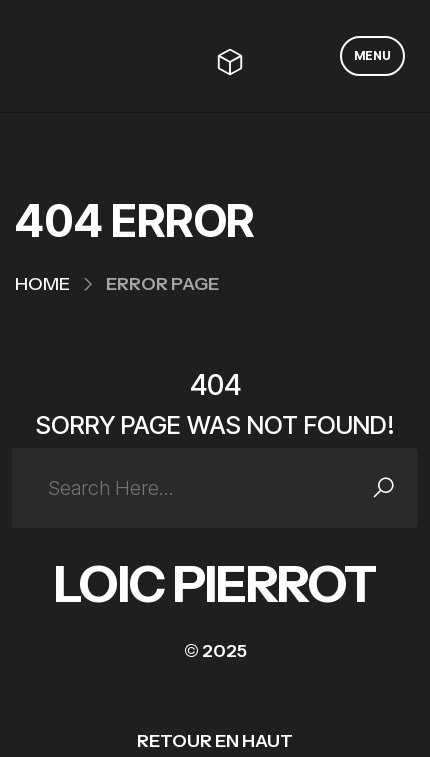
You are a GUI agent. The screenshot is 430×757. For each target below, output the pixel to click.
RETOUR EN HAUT (215, 741)
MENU (372, 55)
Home (42, 284)
